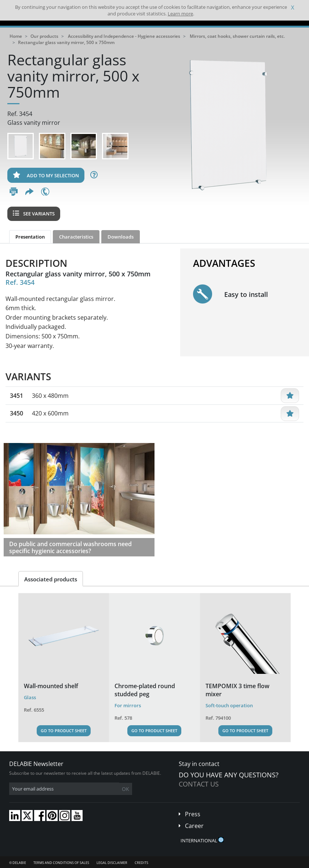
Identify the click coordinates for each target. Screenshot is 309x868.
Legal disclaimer (112, 863)
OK (126, 789)
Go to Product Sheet (64, 731)
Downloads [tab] (121, 237)
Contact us (199, 784)
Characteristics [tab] (76, 237)
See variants (34, 214)
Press (193, 814)
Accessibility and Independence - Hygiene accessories (124, 36)
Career (194, 826)
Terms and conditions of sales (61, 863)
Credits (141, 863)
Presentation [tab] (30, 237)
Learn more (180, 14)
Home (16, 36)
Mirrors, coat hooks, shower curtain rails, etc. (237, 36)
